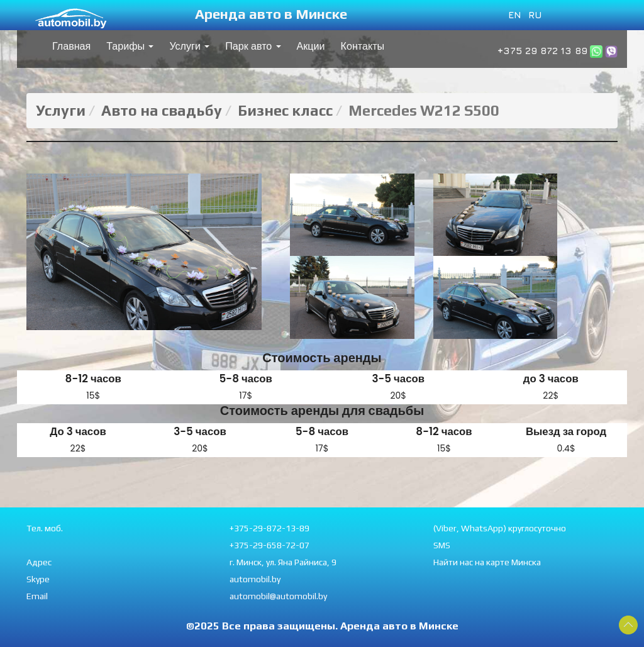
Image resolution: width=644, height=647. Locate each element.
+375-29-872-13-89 (269, 528)
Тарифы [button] (130, 46)
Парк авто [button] (253, 46)
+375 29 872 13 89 (542, 50)
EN (515, 14)
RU (535, 14)
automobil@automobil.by (278, 596)
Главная (71, 46)
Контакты (363, 46)
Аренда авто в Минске (271, 14)
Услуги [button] (189, 46)
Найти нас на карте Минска (487, 562)
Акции (311, 46)
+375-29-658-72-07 (269, 545)
